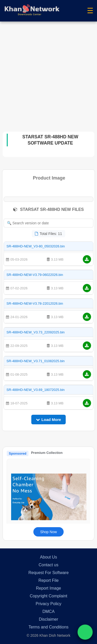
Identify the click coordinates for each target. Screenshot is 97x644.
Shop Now (48, 532)
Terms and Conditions (48, 627)
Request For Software (49, 573)
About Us (49, 557)
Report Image (48, 588)
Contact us (48, 565)
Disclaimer (48, 619)
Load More (48, 420)
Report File (48, 580)
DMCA (48, 611)
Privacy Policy (49, 604)
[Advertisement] (48, 73)
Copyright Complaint (48, 596)
